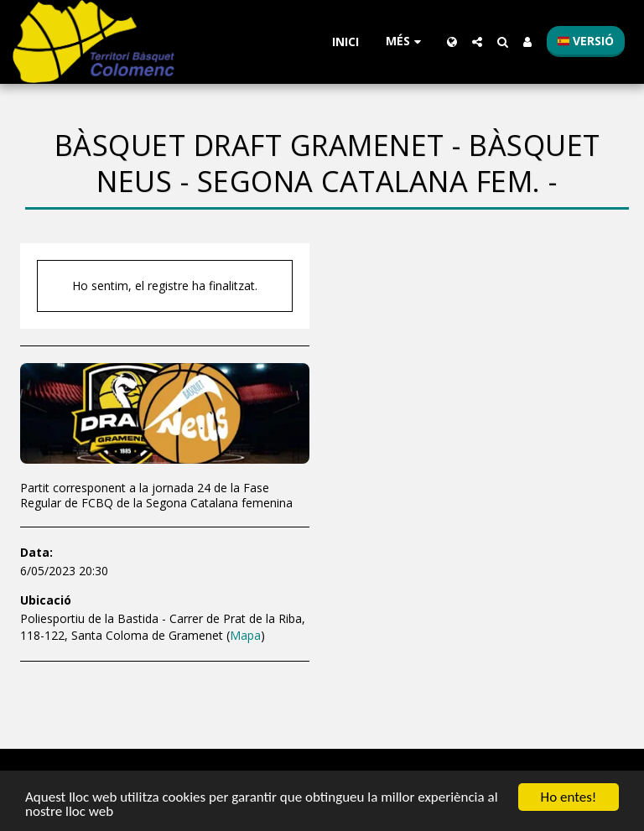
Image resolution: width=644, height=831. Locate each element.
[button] (477, 42)
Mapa (245, 635)
